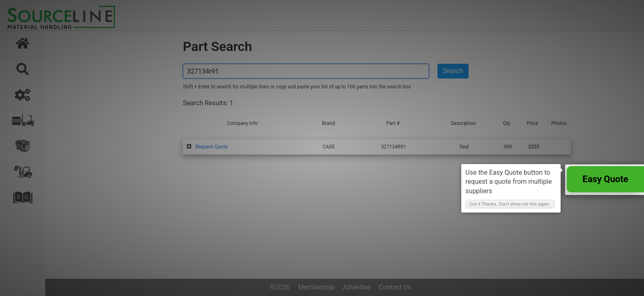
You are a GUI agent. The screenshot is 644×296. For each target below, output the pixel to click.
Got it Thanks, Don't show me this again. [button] (510, 204)
